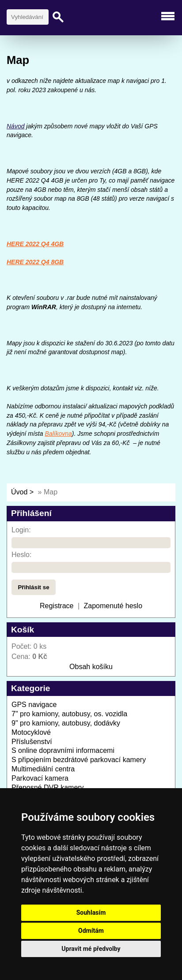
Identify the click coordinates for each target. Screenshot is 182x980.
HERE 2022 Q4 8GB (35, 262)
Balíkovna (58, 434)
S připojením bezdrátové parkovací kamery (79, 760)
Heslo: (21, 555)
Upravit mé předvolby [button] (91, 949)
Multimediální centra (43, 769)
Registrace (57, 606)
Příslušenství (32, 742)
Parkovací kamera (40, 778)
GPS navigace (34, 705)
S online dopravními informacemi (63, 750)
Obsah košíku (91, 667)
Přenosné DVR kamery (48, 787)
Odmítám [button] (91, 931)
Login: (21, 530)
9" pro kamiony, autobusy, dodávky (66, 723)
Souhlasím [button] (91, 913)
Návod (15, 126)
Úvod (19, 492)
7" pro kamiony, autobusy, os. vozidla (69, 714)
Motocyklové (31, 732)
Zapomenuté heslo (113, 606)
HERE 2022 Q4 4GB (35, 244)
